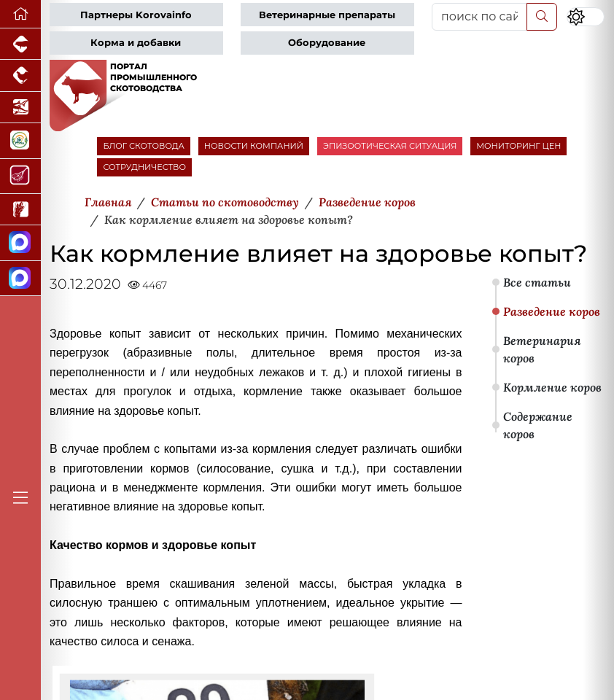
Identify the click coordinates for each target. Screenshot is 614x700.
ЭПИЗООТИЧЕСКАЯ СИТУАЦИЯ (390, 146)
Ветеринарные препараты (327, 15)
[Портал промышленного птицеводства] (20, 75)
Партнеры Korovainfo (136, 15)
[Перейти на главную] (20, 14)
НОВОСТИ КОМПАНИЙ (254, 146)
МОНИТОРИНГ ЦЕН (518, 146)
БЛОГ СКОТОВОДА (143, 146)
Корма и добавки (136, 43)
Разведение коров (552, 311)
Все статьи (537, 282)
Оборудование (327, 43)
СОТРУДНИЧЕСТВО (144, 167)
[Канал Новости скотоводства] (20, 243)
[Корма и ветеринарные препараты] (20, 141)
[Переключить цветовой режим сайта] (586, 17)
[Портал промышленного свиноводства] (20, 44)
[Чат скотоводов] (20, 279)
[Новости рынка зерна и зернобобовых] (20, 210)
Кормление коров (552, 387)
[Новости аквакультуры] (20, 108)
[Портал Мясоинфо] (20, 176)
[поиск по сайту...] (480, 17)
